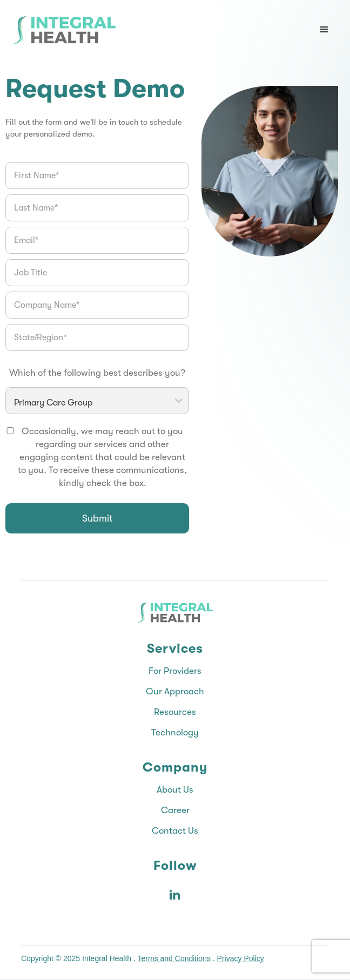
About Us (175, 790)
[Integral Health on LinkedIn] (175, 895)
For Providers (175, 671)
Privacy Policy (241, 958)
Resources (175, 712)
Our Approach (175, 691)
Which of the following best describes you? (97, 373)
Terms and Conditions (174, 958)
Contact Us (175, 831)
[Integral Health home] (64, 30)
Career (175, 810)
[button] (324, 30)
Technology (175, 732)
